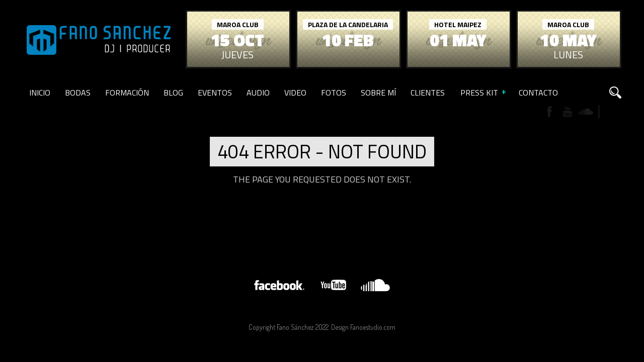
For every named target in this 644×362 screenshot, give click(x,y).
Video (295, 93)
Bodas (78, 93)
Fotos (334, 93)
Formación (127, 93)
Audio (258, 93)
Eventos (215, 93)
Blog (173, 93)
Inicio (40, 93)
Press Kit (479, 93)
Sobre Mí (378, 93)
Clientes (428, 93)
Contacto (538, 93)
